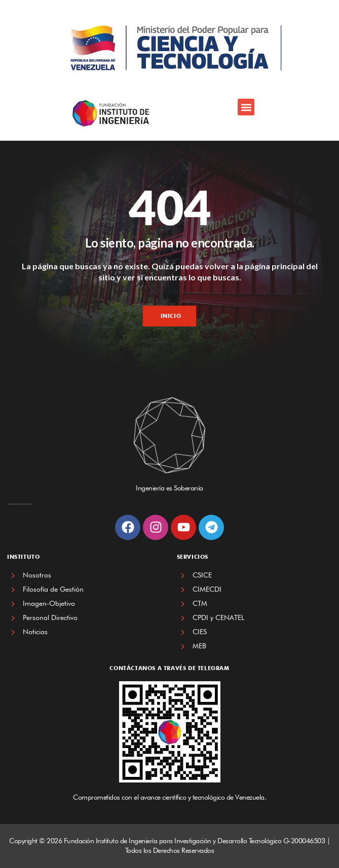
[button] (246, 107)
